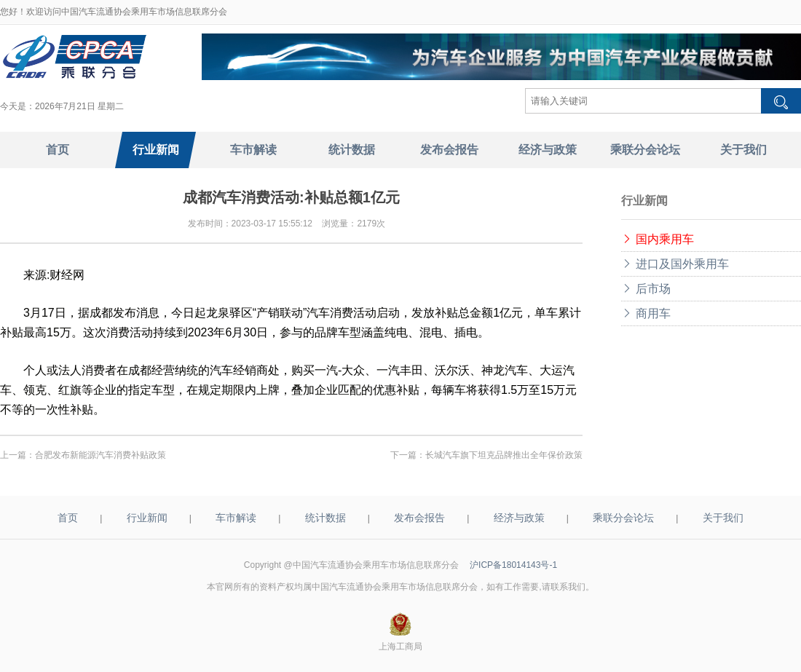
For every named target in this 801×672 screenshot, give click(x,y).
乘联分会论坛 (623, 518)
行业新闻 (147, 518)
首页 (68, 518)
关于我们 (723, 518)
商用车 (646, 313)
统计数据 (325, 518)
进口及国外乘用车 (675, 264)
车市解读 (236, 518)
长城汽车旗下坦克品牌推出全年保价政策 (504, 455)
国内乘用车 (658, 239)
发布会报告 (419, 518)
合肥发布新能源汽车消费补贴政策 (100, 455)
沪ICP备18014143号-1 (513, 565)
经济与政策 (519, 518)
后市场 (646, 289)
